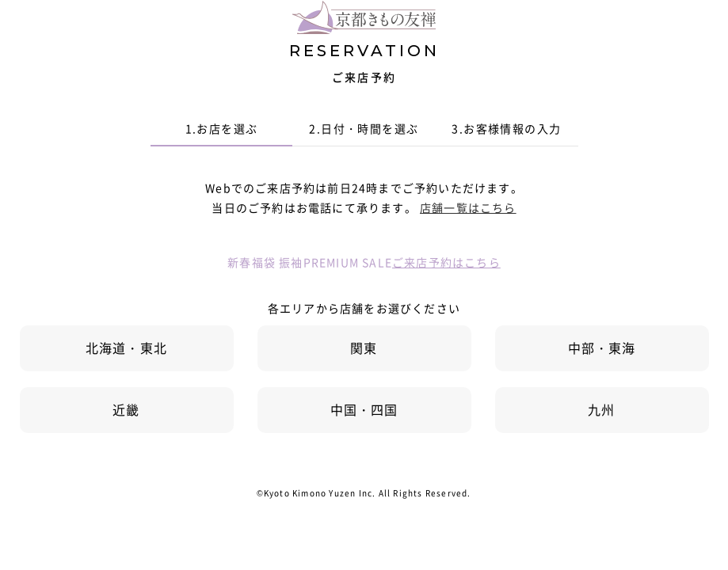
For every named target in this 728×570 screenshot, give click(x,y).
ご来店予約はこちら (446, 262)
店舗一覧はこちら (468, 207)
